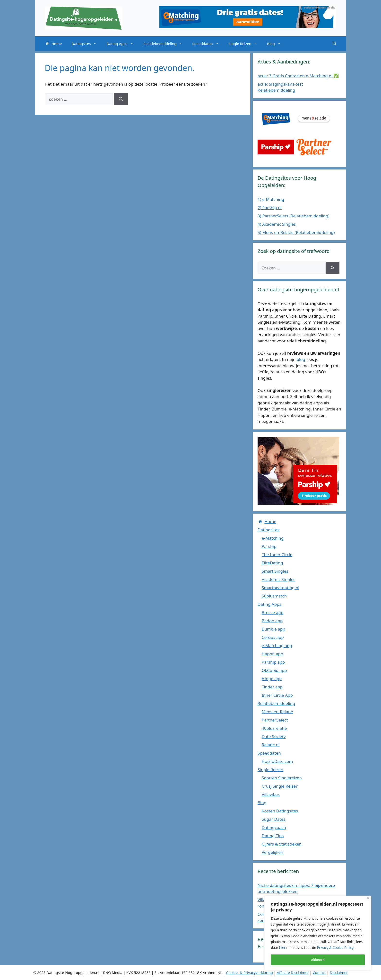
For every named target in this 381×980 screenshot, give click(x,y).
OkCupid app (274, 670)
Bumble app (273, 629)
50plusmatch (274, 596)
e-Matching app (277, 646)
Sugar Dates (273, 819)
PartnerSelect (275, 720)
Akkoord (318, 960)
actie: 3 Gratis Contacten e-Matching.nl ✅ (298, 76)
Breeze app (273, 612)
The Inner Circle (277, 555)
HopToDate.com (277, 761)
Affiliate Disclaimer (293, 972)
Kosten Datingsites (280, 811)
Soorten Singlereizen (282, 778)
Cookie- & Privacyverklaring (249, 972)
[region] (318, 933)
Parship (269, 546)
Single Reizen (245, 44)
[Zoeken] (121, 99)
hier (282, 948)
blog (301, 359)
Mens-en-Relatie (277, 712)
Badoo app (272, 621)
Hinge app (272, 679)
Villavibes (271, 794)
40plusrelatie (274, 728)
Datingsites (87, 44)
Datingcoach (274, 827)
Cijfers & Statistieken (282, 844)
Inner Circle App (277, 695)
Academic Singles (278, 579)
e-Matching (273, 538)
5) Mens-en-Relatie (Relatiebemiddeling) (296, 232)
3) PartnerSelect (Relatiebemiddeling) (294, 216)
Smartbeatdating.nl (281, 588)
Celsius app (273, 637)
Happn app (272, 654)
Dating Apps (122, 44)
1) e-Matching (271, 199)
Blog (276, 44)
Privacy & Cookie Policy (335, 948)
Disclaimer (339, 972)
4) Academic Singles (277, 224)
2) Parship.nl (270, 208)
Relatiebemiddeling (165, 44)
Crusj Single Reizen (280, 786)
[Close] (368, 898)
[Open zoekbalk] (334, 44)
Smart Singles (275, 571)
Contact (319, 972)
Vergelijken (273, 852)
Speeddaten (208, 44)
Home (53, 44)
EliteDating (272, 563)
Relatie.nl (271, 745)
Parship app (273, 662)
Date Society (274, 736)
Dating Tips (273, 836)
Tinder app (272, 687)
